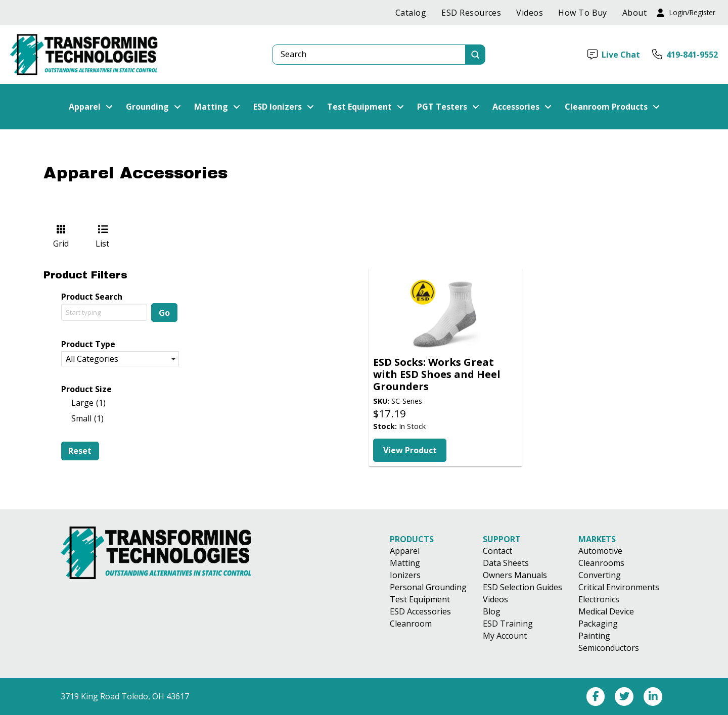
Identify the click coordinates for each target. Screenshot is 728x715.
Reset (80, 451)
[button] (686, 13)
